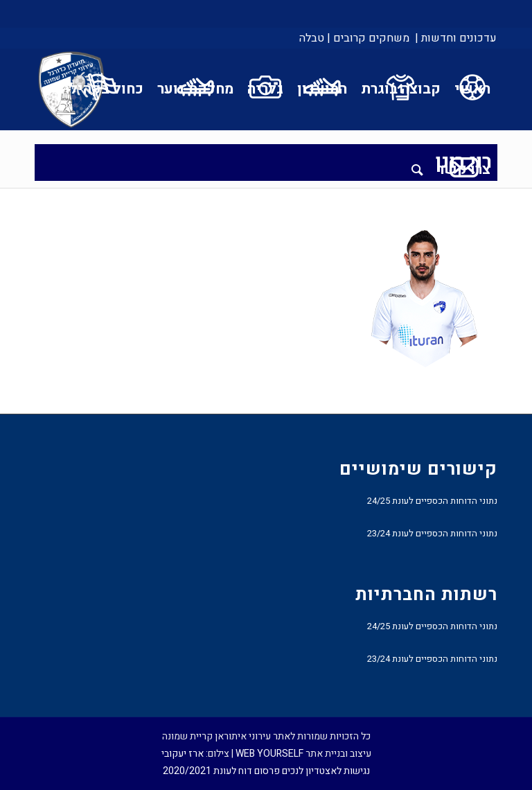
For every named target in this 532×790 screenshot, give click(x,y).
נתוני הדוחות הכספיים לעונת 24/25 (432, 501)
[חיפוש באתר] (417, 170)
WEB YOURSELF (269, 754)
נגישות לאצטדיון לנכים (326, 771)
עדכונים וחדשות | (456, 38)
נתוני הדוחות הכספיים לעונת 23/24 (432, 533)
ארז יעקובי (183, 754)
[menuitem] (455, 38)
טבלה (312, 38)
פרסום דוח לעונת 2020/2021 (221, 771)
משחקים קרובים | (368, 38)
